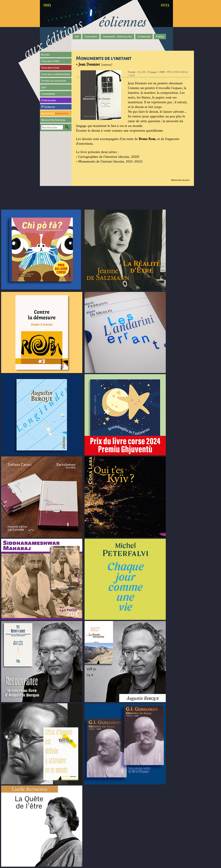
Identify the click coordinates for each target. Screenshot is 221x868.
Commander (48, 94)
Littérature (144, 37)
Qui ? (44, 87)
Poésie (160, 37)
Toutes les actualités (54, 81)
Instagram (50, 100)
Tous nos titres (50, 61)
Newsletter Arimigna (53, 120)
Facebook (49, 107)
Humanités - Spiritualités (117, 37)
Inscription (55, 113)
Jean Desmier (89, 64)
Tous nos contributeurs (56, 74)
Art (77, 37)
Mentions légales (180, 180)
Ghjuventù (91, 37)
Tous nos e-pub (50, 68)
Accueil (45, 55)
